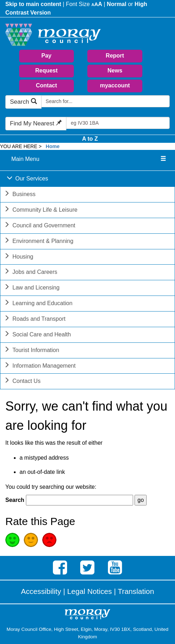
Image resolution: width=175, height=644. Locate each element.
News (115, 71)
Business (20, 195)
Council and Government (40, 226)
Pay (47, 56)
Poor (49, 540)
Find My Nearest (36, 123)
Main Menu (25, 159)
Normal (117, 4)
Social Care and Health (37, 335)
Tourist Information (32, 351)
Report (115, 56)
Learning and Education (38, 304)
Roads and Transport (35, 320)
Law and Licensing (32, 288)
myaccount (115, 85)
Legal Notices (89, 591)
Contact (47, 85)
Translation (136, 591)
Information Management (40, 366)
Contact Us (22, 382)
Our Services (27, 179)
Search (23, 102)
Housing (19, 257)
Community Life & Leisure (41, 210)
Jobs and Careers (31, 273)
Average (31, 540)
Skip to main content (33, 4)
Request (46, 71)
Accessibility (41, 591)
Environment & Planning (39, 242)
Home (53, 146)
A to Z (90, 139)
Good (12, 540)
